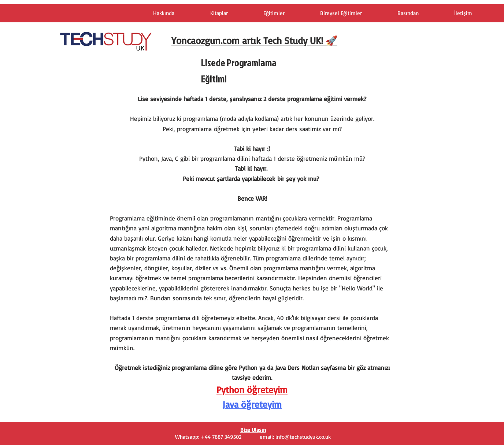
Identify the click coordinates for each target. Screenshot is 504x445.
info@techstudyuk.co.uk (303, 437)
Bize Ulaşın (253, 430)
